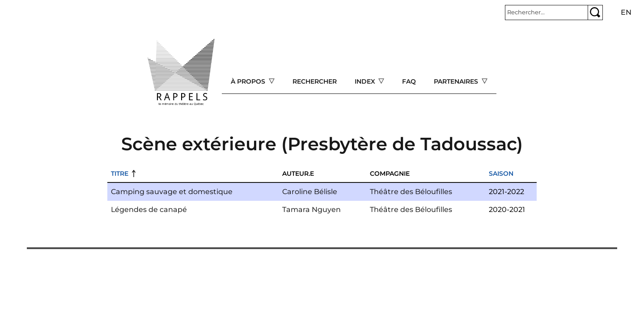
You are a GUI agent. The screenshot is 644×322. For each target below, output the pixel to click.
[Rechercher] (547, 13)
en (626, 12)
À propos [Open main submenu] (249, 81)
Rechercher (315, 81)
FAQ (409, 81)
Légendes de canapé (149, 210)
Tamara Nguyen (311, 210)
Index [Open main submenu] (366, 81)
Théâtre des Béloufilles (411, 192)
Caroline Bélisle (310, 192)
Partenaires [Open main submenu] (457, 81)
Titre (120, 174)
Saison (501, 174)
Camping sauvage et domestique (172, 192)
